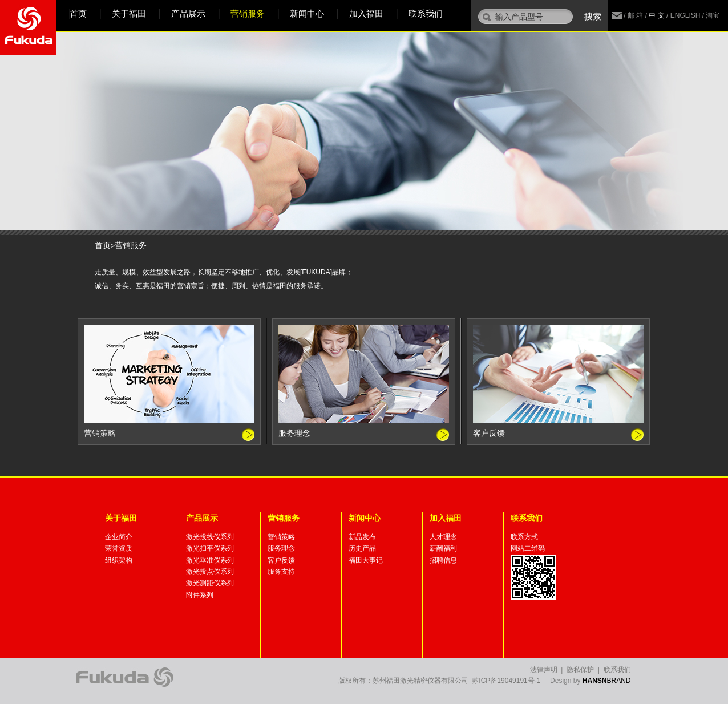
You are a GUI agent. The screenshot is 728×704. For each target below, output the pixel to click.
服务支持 (281, 572)
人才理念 (443, 537)
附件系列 (200, 595)
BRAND (607, 681)
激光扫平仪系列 (210, 548)
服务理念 (281, 548)
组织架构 (119, 560)
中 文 (656, 15)
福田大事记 (366, 560)
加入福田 (366, 13)
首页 (78, 13)
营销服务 (248, 13)
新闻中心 (307, 13)
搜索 (593, 16)
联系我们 (426, 13)
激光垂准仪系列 (210, 560)
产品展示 (188, 13)
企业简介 (119, 537)
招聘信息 (443, 560)
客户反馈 (281, 560)
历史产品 (362, 548)
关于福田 (129, 13)
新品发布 (362, 537)
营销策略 (281, 537)
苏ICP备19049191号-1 (506, 681)
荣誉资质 (119, 548)
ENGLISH (685, 15)
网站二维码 (528, 548)
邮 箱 (635, 15)
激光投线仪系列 (210, 537)
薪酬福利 (443, 548)
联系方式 (524, 537)
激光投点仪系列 (210, 572)
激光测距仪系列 (210, 583)
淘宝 (713, 15)
